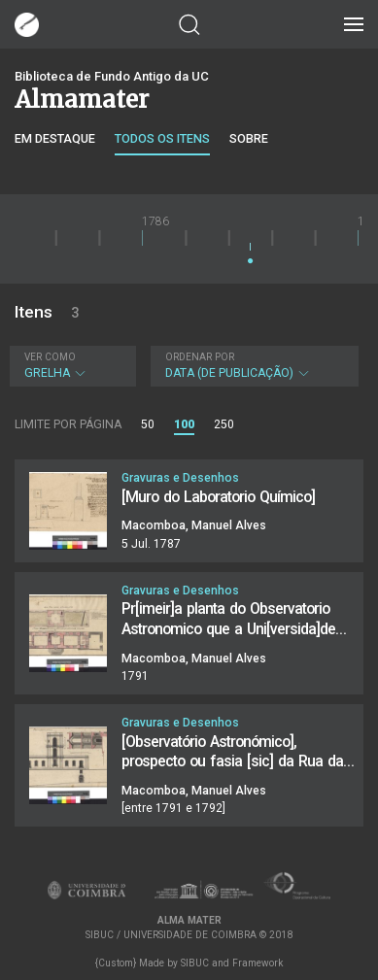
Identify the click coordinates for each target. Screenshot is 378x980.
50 (148, 424)
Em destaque (55, 138)
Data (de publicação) (253, 366)
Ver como (50, 357)
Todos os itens (162, 138)
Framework (258, 963)
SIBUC (195, 963)
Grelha (70, 366)
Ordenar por (200, 357)
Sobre (249, 138)
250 (224, 424)
